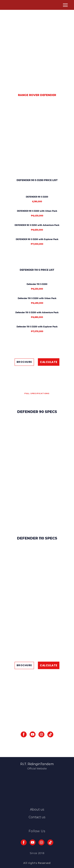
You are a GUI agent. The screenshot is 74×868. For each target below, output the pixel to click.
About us (37, 809)
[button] (24, 362)
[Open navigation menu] (65, 5)
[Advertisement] (37, 51)
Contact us (37, 817)
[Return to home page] (10, 5)
